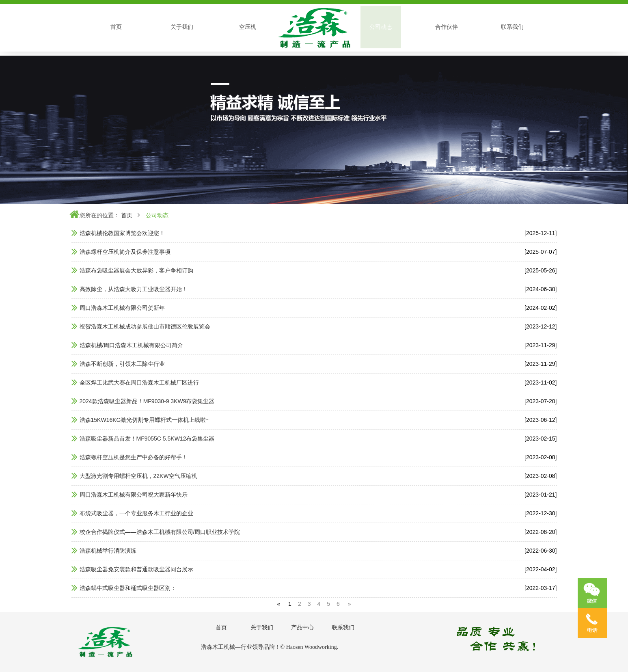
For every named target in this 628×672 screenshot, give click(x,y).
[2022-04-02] (541, 569)
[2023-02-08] (541, 457)
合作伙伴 (447, 27)
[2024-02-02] (541, 308)
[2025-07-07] (541, 252)
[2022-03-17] (541, 588)
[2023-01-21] (541, 495)
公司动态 (381, 27)
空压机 (248, 27)
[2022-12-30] (541, 513)
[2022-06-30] (541, 551)
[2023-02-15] (541, 439)
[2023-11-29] (541, 345)
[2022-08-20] (541, 532)
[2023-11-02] (541, 382)
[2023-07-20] (541, 401)
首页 (116, 27)
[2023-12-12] (541, 326)
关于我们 (182, 27)
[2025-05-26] (541, 270)
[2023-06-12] (541, 420)
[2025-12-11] (541, 233)
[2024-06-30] (541, 289)
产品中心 (302, 627)
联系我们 (512, 27)
